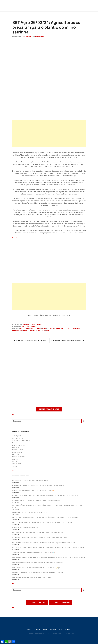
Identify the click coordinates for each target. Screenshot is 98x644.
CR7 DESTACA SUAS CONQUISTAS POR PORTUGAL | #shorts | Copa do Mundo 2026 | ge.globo (45, 518)
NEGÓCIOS (16, 455)
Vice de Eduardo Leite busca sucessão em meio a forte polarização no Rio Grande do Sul (44, 543)
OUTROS (15, 460)
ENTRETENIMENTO (19, 446)
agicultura (25, 329)
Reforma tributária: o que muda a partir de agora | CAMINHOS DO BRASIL (38, 573)
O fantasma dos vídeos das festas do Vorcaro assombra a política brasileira (39, 486)
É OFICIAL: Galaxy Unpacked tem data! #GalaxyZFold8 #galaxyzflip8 (37, 501)
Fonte (14, 237)
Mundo (39, 324)
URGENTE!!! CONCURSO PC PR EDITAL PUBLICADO (30, 513)
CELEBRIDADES (17, 439)
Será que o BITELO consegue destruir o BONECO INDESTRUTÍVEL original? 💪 (39, 533)
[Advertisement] (49, 134)
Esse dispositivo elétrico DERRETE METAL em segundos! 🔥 (33, 491)
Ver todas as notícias (37, 603)
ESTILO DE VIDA (18, 451)
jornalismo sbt (74, 329)
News (45, 630)
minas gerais (17, 330)
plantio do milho (30, 330)
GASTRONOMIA (17, 453)
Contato (68, 630)
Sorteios (53, 630)
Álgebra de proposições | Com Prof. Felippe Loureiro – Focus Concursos (37, 563)
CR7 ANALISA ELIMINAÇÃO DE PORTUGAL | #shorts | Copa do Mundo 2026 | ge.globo (42, 523)
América (26, 324)
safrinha (41, 330)
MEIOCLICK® (70, 635)
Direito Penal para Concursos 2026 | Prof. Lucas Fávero (32, 578)
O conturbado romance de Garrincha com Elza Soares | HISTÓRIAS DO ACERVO (40, 538)
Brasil (33, 324)
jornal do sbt (61, 329)
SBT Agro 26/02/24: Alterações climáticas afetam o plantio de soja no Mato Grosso (33, 341)
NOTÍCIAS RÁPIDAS (29, 327)
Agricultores (36, 329)
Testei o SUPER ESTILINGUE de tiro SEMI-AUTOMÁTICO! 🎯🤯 (34, 553)
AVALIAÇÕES (16, 437)
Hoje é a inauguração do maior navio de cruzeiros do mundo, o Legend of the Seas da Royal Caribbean (49, 558)
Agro (44, 329)
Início (29, 630)
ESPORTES (16, 448)
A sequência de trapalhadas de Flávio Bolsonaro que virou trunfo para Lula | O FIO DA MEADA (45, 496)
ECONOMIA (16, 444)
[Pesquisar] (84, 422)
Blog (61, 630)
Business (37, 630)
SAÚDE (15, 462)
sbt (48, 330)
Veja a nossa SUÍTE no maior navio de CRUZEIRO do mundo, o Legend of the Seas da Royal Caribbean (48, 548)
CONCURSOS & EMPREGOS (21, 441)
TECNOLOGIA (17, 465)
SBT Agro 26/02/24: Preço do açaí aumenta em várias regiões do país (69, 341)
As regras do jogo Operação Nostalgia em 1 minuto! (30, 481)
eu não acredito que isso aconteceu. (25, 528)
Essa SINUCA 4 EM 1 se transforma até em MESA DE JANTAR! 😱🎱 (36, 568)
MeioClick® (40, 36)
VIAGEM (15, 467)
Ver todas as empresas (61, 603)
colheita (51, 329)
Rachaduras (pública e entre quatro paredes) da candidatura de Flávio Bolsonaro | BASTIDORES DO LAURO (47, 507)
